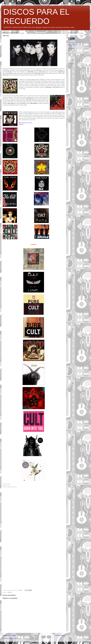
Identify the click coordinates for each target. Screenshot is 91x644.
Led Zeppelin (37, 83)
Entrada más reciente (9, 635)
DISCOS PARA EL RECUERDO (75, 45)
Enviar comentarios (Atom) (15, 638)
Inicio (35, 635)
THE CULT (10, 592)
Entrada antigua (60, 635)
